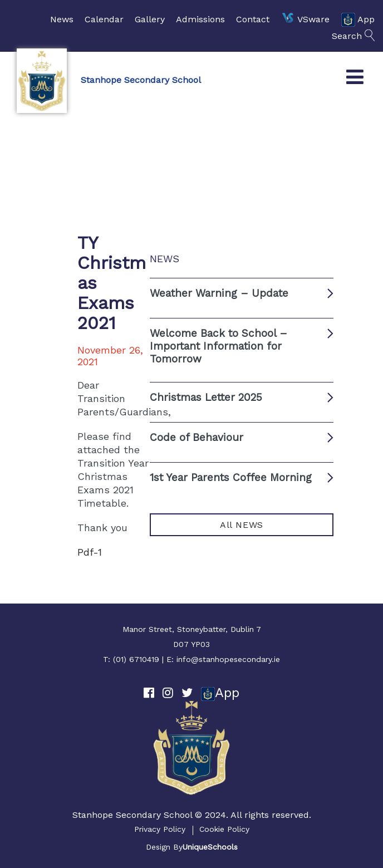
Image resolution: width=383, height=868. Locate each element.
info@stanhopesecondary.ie (228, 659)
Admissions (200, 19)
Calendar (104, 19)
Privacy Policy (160, 829)
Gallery (150, 19)
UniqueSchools (210, 847)
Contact (253, 19)
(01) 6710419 (136, 659)
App (358, 20)
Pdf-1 (90, 552)
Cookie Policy (224, 829)
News (62, 19)
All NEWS (242, 525)
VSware (305, 20)
